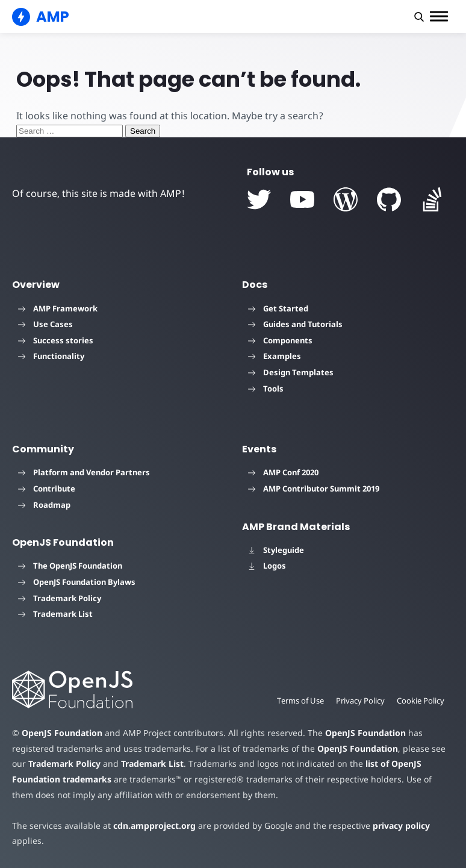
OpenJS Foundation (62, 733)
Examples (275, 356)
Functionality (51, 356)
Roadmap (44, 505)
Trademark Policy (60, 598)
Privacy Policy (360, 701)
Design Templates (291, 372)
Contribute (47, 489)
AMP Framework (58, 308)
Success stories (56, 340)
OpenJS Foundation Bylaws (77, 582)
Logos (267, 566)
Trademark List (55, 614)
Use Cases (45, 324)
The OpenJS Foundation (70, 566)
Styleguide (276, 550)
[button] (419, 17)
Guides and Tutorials (295, 324)
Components (280, 340)
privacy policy (401, 826)
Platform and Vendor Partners (84, 472)
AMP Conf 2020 (283, 472)
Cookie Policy (421, 701)
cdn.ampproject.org (154, 826)
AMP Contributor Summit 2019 (314, 489)
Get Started (278, 308)
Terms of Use (300, 701)
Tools (266, 389)
